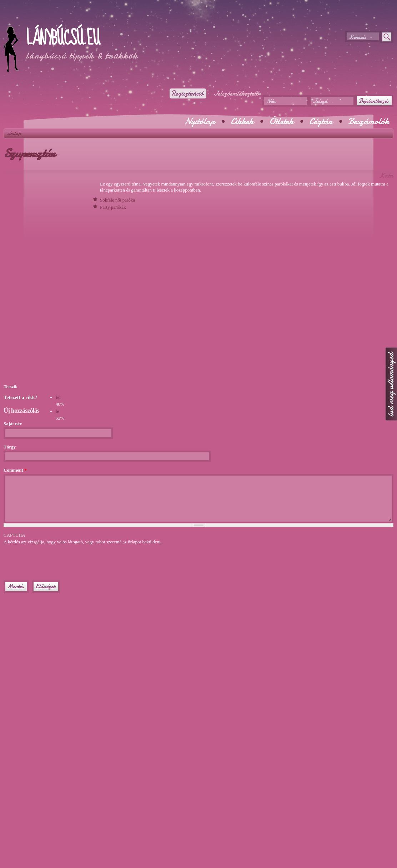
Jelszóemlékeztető (236, 93)
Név (271, 101)
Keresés (357, 37)
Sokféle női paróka (117, 200)
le (57, 411)
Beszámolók (369, 121)
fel (58, 397)
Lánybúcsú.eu (63, 38)
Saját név (13, 424)
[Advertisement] (87, 18)
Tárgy (10, 447)
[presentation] (58, 559)
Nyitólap (200, 121)
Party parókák (113, 207)
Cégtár (321, 121)
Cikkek (242, 121)
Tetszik (11, 387)
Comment (15, 470)
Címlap (14, 133)
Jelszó (320, 101)
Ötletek (281, 121)
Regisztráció (187, 93)
